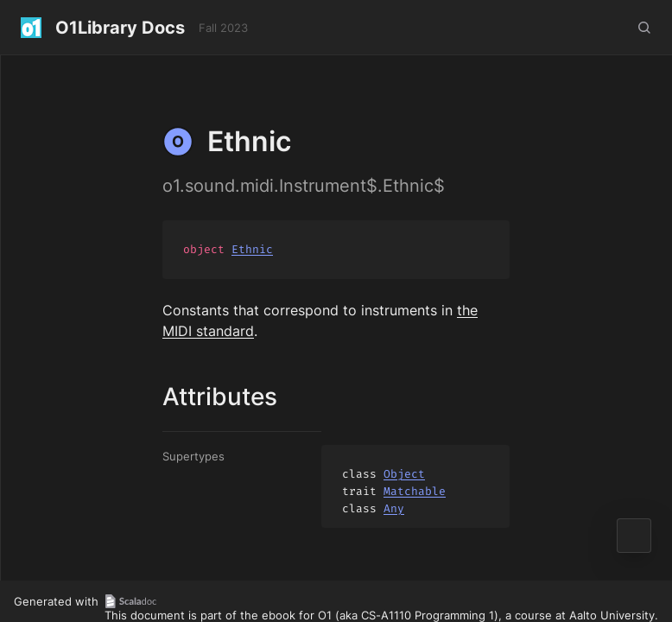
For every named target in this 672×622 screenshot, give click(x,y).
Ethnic (252, 249)
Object (404, 474)
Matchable (415, 491)
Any (394, 508)
